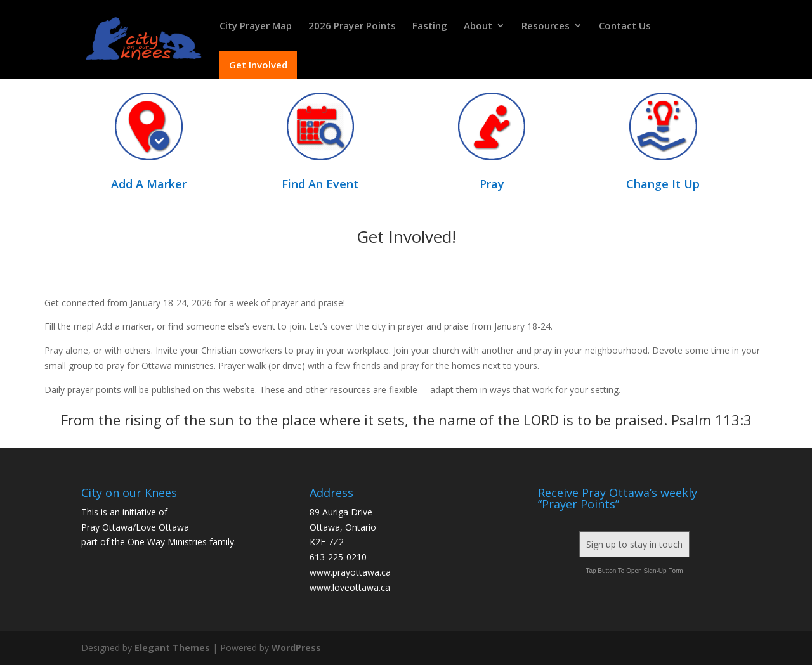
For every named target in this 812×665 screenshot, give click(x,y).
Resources (546, 26)
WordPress (296, 648)
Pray (492, 184)
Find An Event (320, 184)
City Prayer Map (256, 26)
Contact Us (625, 26)
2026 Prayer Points (352, 26)
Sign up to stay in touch (634, 544)
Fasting (430, 26)
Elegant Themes (172, 648)
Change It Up (663, 184)
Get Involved (258, 65)
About (478, 26)
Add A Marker (149, 184)
